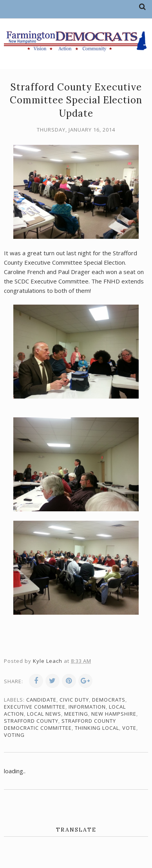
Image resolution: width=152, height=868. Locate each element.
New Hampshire (114, 714)
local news (44, 714)
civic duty (74, 700)
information (87, 707)
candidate (41, 700)
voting (14, 735)
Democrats (109, 700)
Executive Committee (35, 707)
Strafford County (31, 721)
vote (129, 728)
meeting (76, 714)
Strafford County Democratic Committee (60, 724)
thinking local (97, 728)
